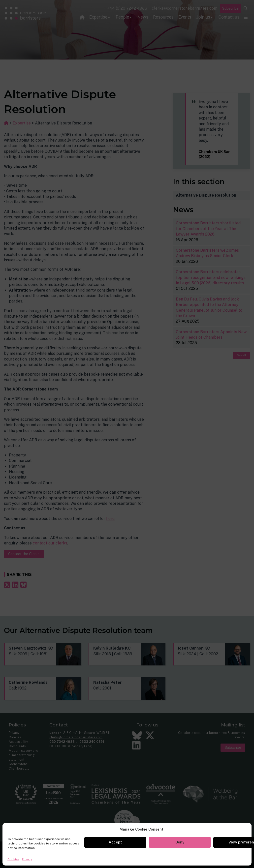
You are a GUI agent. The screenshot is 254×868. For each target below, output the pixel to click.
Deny (180, 842)
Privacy (27, 859)
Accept (115, 842)
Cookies (13, 859)
